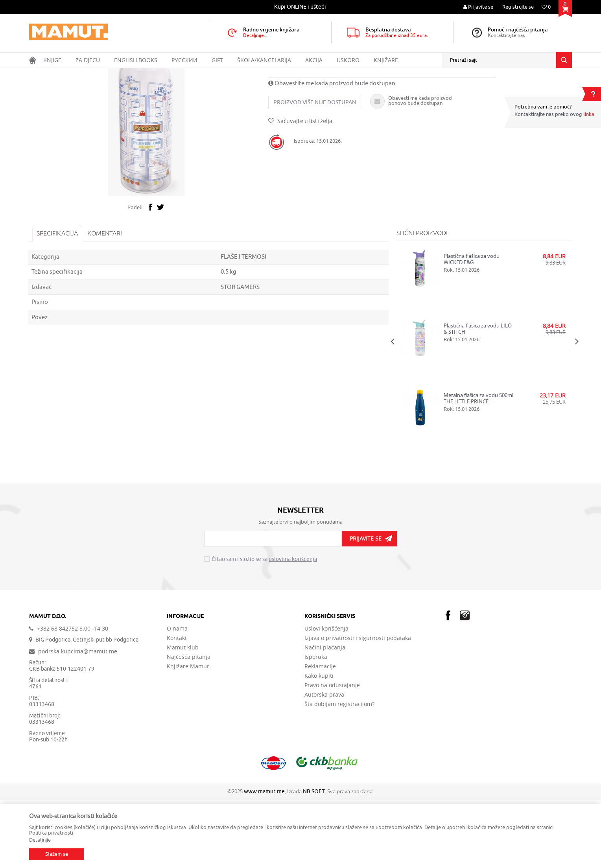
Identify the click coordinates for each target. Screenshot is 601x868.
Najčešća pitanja (189, 725)
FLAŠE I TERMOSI (137, 73)
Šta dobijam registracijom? (339, 772)
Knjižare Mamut (188, 735)
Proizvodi (62, 73)
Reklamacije (320, 735)
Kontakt (177, 706)
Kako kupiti (319, 744)
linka (589, 114)
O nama (177, 697)
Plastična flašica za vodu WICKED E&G (471, 327)
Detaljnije (40, 840)
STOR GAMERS (241, 356)
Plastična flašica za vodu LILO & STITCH (477, 397)
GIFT (83, 73)
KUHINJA (103, 73)
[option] (301, 7)
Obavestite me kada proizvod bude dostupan (333, 152)
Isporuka (316, 725)
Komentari (105, 302)
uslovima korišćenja (293, 628)
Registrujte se (518, 7)
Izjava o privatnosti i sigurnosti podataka (358, 706)
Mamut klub (183, 716)
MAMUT (38, 73)
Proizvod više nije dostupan (315, 171)
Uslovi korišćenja (326, 697)
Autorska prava (324, 763)
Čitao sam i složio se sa (264, 628)
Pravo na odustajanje (332, 754)
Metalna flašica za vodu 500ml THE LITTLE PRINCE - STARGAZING (478, 467)
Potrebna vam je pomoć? (543, 107)
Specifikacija (58, 302)
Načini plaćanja (325, 716)
